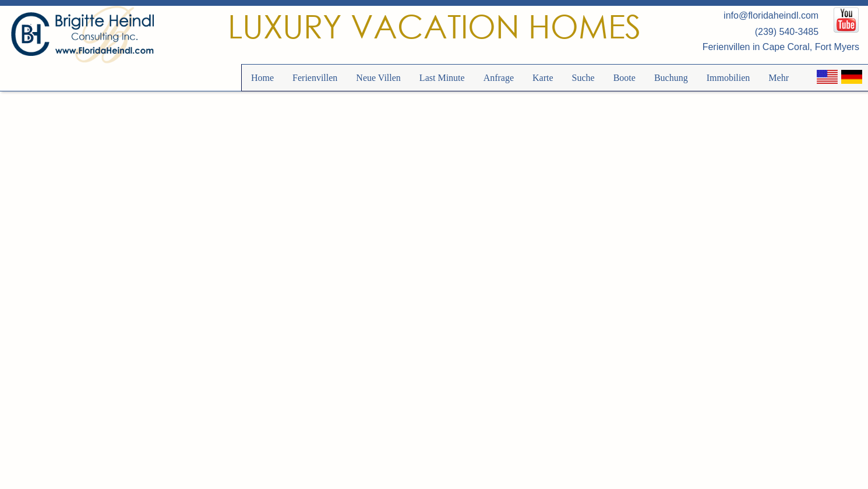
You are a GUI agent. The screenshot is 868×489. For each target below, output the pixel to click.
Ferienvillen (315, 78)
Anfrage (499, 78)
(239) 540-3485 (787, 32)
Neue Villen (378, 78)
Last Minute (442, 78)
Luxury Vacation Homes (434, 26)
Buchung (671, 78)
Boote (624, 78)
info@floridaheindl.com (771, 15)
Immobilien (728, 78)
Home (262, 78)
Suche (583, 78)
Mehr (779, 78)
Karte (543, 78)
